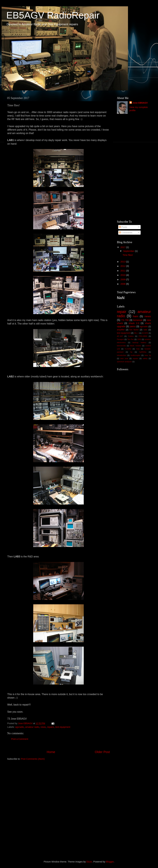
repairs (51, 727)
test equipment (63, 727)
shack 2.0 (134, 323)
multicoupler (135, 355)
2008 (123, 284)
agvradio (20, 727)
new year (124, 358)
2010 (123, 275)
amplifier (121, 330)
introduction (122, 355)
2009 (123, 279)
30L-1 (136, 333)
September (129, 251)
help (138, 349)
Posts (123, 227)
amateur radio (32, 727)
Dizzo (89, 862)
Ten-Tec (131, 339)
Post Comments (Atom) (33, 759)
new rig (148, 355)
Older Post (102, 752)
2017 (123, 247)
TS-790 (125, 320)
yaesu (133, 326)
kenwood (138, 320)
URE (139, 339)
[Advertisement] (130, 167)
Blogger (110, 862)
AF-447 (120, 336)
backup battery (139, 342)
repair (122, 312)
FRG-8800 (143, 336)
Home (51, 752)
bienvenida (121, 346)
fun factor (134, 330)
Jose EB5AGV (140, 103)
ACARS (145, 333)
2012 (123, 266)
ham (136, 316)
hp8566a (143, 352)
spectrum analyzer (124, 362)
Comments (126, 233)
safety (145, 358)
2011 (123, 271)
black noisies (136, 346)
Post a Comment (20, 739)
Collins (131, 336)
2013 (123, 262)
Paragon (120, 339)
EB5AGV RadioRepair (53, 15)
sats (145, 330)
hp (131, 352)
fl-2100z (128, 349)
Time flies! (128, 255)
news (43, 727)
